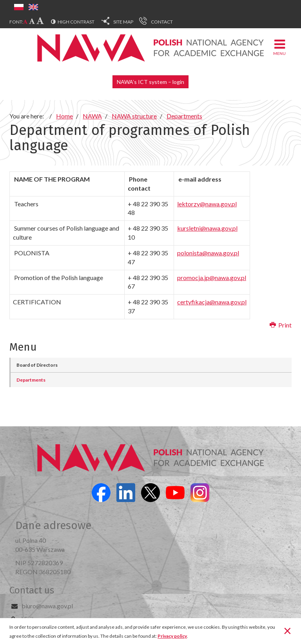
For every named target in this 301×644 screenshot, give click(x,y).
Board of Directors (37, 365)
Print (281, 325)
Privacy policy (172, 636)
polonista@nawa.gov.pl (208, 253)
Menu (279, 47)
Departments (31, 380)
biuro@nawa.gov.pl (47, 606)
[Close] (287, 630)
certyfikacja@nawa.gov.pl (212, 302)
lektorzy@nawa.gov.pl (207, 204)
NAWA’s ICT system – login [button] (150, 82)
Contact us (32, 590)
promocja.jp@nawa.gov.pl (212, 277)
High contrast (76, 22)
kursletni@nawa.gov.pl (207, 228)
